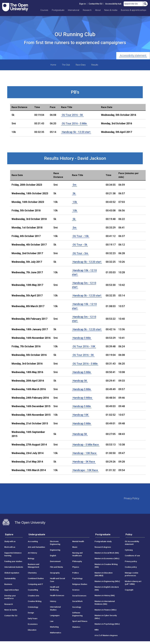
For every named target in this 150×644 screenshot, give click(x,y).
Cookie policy (131, 567)
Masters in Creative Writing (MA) (106, 566)
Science (76, 590)
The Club (66, 65)
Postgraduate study (103, 541)
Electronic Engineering (55, 543)
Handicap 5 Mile (82, 338)
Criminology (33, 607)
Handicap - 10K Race (85, 453)
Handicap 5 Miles (82, 398)
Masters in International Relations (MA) (105, 603)
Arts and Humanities (36, 547)
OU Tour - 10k (81, 236)
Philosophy (77, 561)
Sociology (77, 607)
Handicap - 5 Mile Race (86, 445)
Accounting (33, 541)
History (53, 601)
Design (31, 613)
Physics (76, 567)
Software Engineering (77, 614)
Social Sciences (79, 596)
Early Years (33, 618)
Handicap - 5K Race (84, 462)
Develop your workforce (10, 597)
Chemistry (32, 573)
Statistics (76, 627)
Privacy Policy (131, 498)
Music (75, 547)
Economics (33, 624)
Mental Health (78, 541)
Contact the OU (95, 4)
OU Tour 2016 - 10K (84, 346)
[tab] (14, 535)
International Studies (55, 608)
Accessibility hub (113, 4)
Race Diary (81, 65)
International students (14, 567)
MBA (97, 630)
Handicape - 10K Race (85, 470)
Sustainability (10, 578)
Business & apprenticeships (134, 10)
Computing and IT (35, 584)
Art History (32, 553)
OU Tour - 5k (80, 245)
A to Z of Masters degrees (106, 635)
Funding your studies (13, 561)
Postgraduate (58, 10)
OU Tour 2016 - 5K (72, 115)
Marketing (54, 627)
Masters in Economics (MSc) (107, 558)
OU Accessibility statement (132, 543)
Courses (44, 10)
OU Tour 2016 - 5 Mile (74, 123)
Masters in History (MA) (105, 595)
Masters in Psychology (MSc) (107, 624)
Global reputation (12, 573)
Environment (55, 561)
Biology (31, 558)
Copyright (129, 590)
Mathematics (56, 633)
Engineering (55, 550)
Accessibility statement (133, 56)
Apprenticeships (12, 590)
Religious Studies (80, 584)
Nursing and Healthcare (77, 554)
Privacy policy (131, 561)
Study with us (10, 541)
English (53, 556)
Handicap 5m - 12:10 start (84, 285)
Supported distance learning (13, 554)
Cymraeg (129, 550)
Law (52, 621)
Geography (55, 573)
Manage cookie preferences (132, 574)
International (74, 10)
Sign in (82, 4)
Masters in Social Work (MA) (107, 553)
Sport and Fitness (80, 621)
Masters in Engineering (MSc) (107, 581)
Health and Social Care (57, 580)
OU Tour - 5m (80, 253)
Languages (55, 615)
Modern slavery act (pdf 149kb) (133, 583)
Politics (76, 573)
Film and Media (56, 567)
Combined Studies (36, 578)
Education (32, 630)
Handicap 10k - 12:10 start (84, 272)
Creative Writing (35, 601)
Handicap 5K (80, 381)
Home (53, 65)
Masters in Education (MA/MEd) (104, 574)
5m (74, 185)
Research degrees (103, 547)
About (98, 10)
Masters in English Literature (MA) (107, 588)
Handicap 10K (81, 415)
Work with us (10, 547)
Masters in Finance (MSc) (105, 610)
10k (75, 202)
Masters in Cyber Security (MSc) (106, 617)
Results (95, 65)
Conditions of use (132, 556)
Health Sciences (57, 595)
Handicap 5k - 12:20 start (76, 132)
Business (8, 584)
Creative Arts (33, 596)
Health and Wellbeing (55, 588)
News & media (111, 10)
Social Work (77, 601)
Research (87, 10)
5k (74, 193)
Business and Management (34, 566)
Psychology (77, 578)
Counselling (33, 590)
